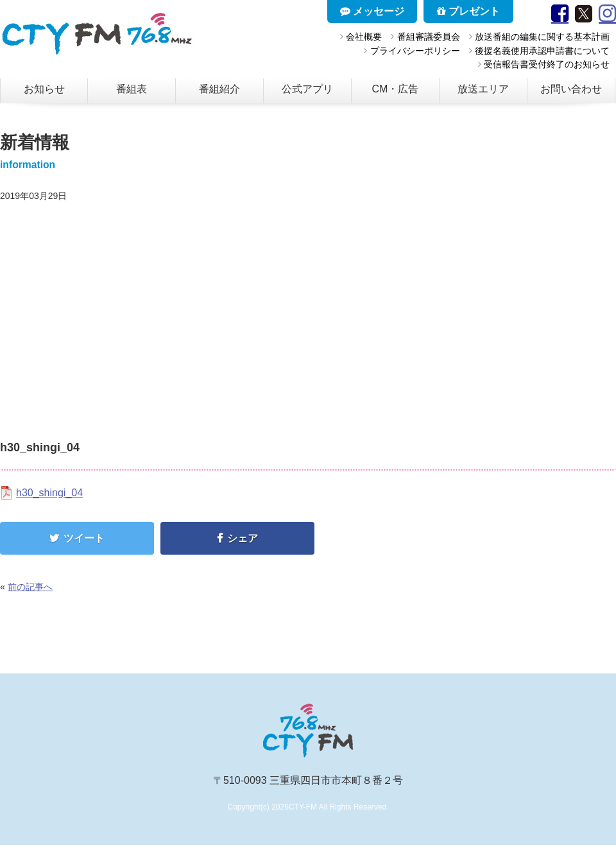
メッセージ (372, 11)
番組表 (132, 89)
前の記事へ (30, 587)
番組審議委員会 (429, 37)
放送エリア (483, 89)
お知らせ (44, 89)
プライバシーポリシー (415, 51)
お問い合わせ (571, 89)
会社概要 (364, 37)
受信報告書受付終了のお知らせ (547, 64)
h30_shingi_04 (49, 493)
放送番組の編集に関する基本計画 (542, 37)
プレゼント (468, 11)
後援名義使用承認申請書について (542, 51)
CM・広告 (396, 89)
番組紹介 (219, 89)
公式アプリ (307, 89)
